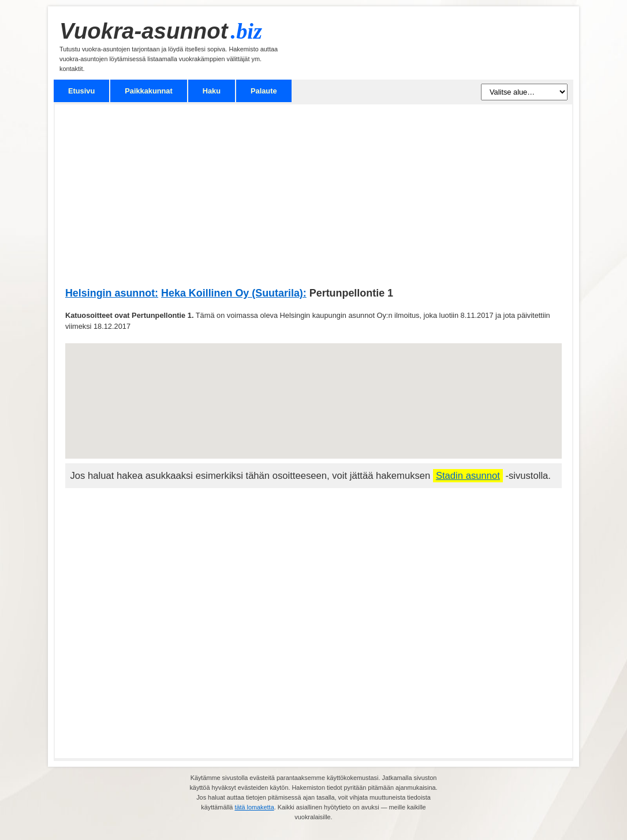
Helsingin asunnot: (112, 293)
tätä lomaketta (254, 807)
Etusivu (81, 91)
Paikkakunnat (149, 91)
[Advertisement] (313, 201)
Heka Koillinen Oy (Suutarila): (234, 293)
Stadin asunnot (468, 476)
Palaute (264, 91)
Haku (212, 91)
